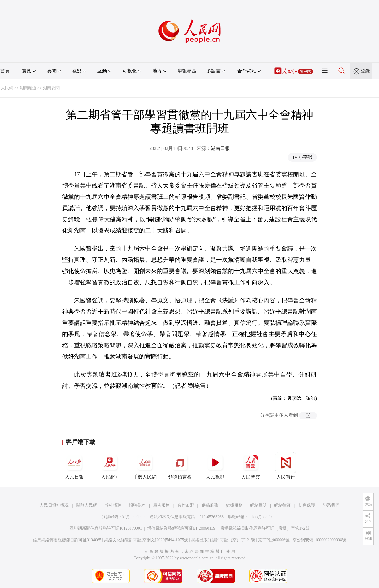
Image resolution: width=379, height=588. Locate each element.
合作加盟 (186, 505)
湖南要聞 (51, 88)
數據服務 (234, 505)
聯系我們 (331, 505)
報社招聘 (113, 505)
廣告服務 (161, 505)
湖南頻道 (28, 88)
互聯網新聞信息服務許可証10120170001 (106, 528)
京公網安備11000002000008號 (319, 540)
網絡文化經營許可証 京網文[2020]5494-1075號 (146, 540)
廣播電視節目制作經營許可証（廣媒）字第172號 (265, 528)
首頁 (5, 71)
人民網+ (110, 466)
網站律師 (282, 505)
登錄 (365, 71)
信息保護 (307, 505)
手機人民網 (145, 466)
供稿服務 (210, 505)
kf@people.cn (134, 517)
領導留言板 (180, 466)
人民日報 (74, 466)
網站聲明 (258, 505)
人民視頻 (215, 466)
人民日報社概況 (54, 505)
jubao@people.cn (263, 517)
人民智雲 (250, 466)
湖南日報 (220, 148)
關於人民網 (87, 505)
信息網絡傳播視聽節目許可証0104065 (67, 540)
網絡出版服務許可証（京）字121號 (223, 540)
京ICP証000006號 (274, 540)
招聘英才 (137, 505)
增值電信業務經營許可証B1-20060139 (181, 528)
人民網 (7, 88)
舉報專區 (187, 71)
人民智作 (286, 466)
